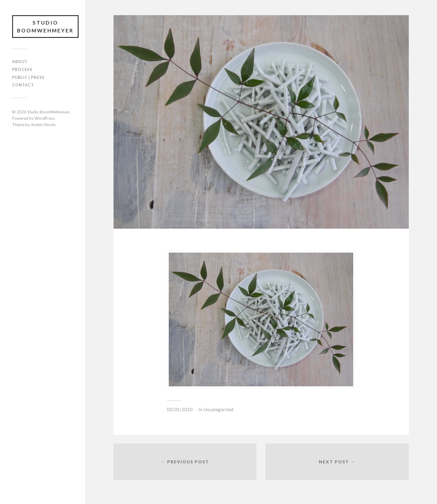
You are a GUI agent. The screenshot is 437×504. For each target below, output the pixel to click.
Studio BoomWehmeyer (45, 27)
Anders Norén (43, 125)
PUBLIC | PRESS (28, 77)
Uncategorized (218, 409)
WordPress (45, 118)
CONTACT (23, 85)
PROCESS (22, 69)
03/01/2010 (180, 409)
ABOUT (20, 62)
